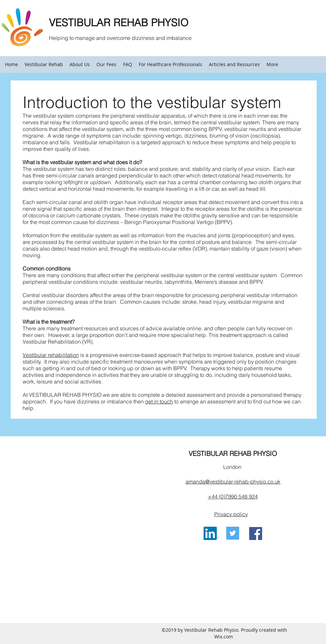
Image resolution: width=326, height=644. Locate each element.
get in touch (159, 401)
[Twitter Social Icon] (233, 533)
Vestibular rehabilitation (51, 355)
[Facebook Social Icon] (256, 534)
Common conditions (47, 268)
